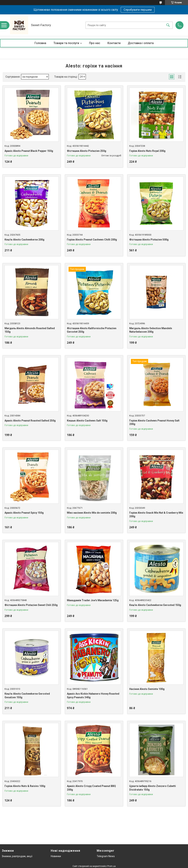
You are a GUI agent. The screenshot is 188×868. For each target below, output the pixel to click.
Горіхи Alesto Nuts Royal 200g (147, 151)
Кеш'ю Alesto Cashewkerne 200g (24, 240)
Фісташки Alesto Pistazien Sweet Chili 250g (31, 605)
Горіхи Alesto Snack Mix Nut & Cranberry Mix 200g (156, 515)
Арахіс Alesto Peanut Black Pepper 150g (29, 151)
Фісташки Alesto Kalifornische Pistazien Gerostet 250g (92, 330)
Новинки (56, 856)
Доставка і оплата (141, 43)
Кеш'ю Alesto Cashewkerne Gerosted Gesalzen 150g (27, 696)
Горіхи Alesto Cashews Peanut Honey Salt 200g (154, 422)
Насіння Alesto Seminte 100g (147, 689)
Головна (40, 43)
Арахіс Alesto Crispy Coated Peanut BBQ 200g (91, 788)
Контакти (114, 43)
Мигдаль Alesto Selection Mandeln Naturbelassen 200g (151, 330)
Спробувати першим (138, 10)
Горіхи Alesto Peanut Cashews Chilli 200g (92, 240)
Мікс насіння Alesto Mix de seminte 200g (92, 513)
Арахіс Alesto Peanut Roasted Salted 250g (30, 421)
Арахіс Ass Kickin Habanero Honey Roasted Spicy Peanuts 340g (93, 696)
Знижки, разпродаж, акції (17, 856)
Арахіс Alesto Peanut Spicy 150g (24, 513)
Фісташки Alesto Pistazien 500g (149, 240)
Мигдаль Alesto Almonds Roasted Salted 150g (30, 330)
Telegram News (106, 856)
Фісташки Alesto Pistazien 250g (87, 151)
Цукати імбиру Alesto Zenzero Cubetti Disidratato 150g (153, 788)
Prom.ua (111, 866)
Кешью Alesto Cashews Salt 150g (87, 421)
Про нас (95, 43)
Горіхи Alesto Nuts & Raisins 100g (25, 786)
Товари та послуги (66, 43)
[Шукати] (168, 25)
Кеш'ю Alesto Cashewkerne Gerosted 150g (155, 605)
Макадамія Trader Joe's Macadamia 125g (93, 600)
